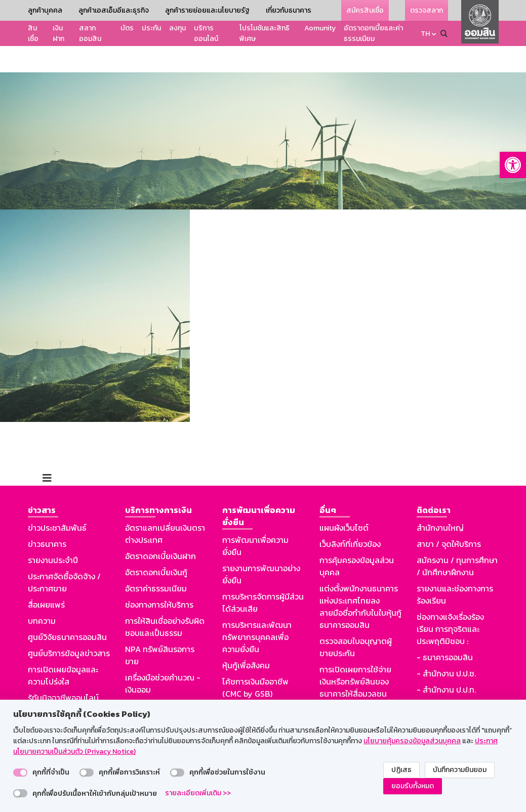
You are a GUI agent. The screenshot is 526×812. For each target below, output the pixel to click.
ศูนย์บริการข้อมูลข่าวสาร (69, 627)
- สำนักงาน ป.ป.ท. (446, 663)
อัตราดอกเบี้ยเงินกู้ (156, 546)
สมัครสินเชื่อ (365, 10)
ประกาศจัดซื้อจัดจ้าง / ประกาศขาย (64, 556)
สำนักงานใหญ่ (440, 501)
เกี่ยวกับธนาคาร (289, 10)
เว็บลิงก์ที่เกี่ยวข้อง (350, 518)
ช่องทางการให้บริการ (159, 578)
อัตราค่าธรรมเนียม (156, 562)
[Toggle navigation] (47, 452)
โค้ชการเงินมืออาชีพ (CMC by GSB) (255, 661)
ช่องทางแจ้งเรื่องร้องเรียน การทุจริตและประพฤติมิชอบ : (450, 603)
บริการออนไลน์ (206, 33)
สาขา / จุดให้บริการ (449, 518)
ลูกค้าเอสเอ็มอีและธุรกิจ (114, 10)
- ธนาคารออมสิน (445, 631)
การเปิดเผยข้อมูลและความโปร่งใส (63, 649)
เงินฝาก (58, 33)
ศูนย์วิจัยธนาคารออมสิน (67, 611)
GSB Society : (441, 679)
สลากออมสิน (90, 33)
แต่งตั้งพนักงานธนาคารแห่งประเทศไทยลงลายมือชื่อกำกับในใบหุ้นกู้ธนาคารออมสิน (360, 580)
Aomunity (320, 28)
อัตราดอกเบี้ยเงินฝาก (160, 530)
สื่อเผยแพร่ (46, 578)
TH (425, 34)
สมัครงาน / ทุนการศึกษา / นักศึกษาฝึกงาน (457, 540)
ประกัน (151, 28)
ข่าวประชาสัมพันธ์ (57, 501)
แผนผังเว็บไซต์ (344, 501)
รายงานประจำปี (53, 534)
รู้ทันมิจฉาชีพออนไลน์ (63, 671)
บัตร (127, 28)
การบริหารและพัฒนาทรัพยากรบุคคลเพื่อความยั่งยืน (257, 611)
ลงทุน (177, 28)
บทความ (42, 594)
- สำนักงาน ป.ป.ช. (446, 647)
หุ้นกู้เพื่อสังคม (246, 639)
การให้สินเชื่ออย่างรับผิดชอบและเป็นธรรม (165, 601)
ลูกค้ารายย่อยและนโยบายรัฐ (207, 10)
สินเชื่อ (33, 33)
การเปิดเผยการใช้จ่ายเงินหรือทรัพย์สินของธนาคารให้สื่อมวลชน (355, 655)
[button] (513, 165)
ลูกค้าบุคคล (45, 10)
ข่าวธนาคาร (47, 518)
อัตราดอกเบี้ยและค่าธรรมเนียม (373, 33)
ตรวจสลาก (427, 10)
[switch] (20, 773)
